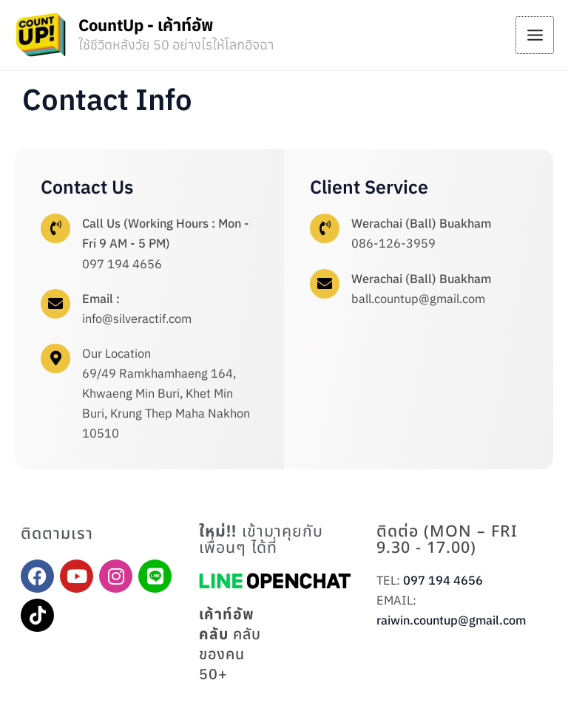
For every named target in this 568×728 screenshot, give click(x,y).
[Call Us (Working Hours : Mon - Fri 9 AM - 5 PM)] (55, 228)
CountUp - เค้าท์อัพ (146, 25)
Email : (101, 299)
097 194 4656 (443, 580)
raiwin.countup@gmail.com (451, 620)
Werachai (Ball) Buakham (421, 223)
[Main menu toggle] (535, 35)
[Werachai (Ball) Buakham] (325, 228)
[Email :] (55, 304)
